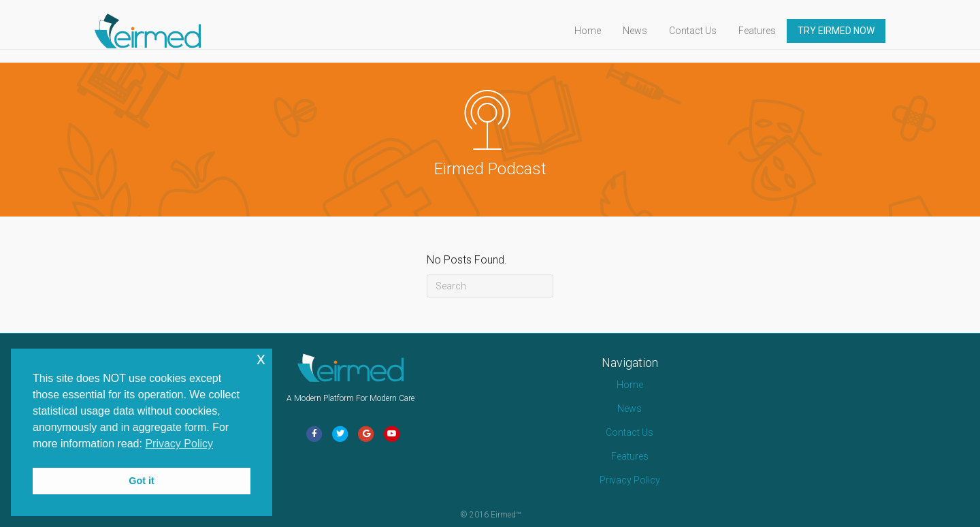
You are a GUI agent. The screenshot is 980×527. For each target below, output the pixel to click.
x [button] (261, 358)
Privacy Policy (630, 480)
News (648, 31)
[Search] (490, 286)
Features (770, 31)
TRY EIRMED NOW (849, 31)
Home (601, 31)
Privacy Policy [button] (179, 444)
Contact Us (706, 31)
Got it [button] (142, 481)
